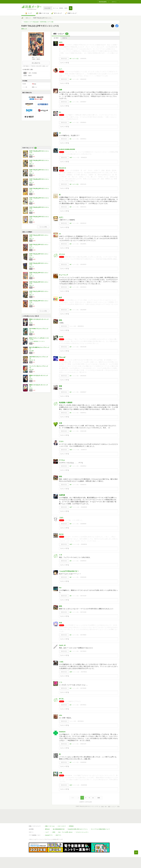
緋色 (61, 320)
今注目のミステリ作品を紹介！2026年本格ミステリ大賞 (38, 22)
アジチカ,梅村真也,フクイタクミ (37, 341)
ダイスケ (62, 254)
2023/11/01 (83, 184)
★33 (71, 544)
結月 (61, 297)
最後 (99, 798)
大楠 (61, 773)
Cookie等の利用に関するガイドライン (78, 829)
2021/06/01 (83, 244)
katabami (62, 732)
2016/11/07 (83, 744)
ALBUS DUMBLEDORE (67, 149)
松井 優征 (32, 351)
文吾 (61, 423)
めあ (61, 623)
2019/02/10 (83, 485)
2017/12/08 (83, 612)
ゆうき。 (62, 699)
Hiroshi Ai (62, 168)
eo (60, 234)
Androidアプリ (49, 835)
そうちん (62, 460)
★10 (71, 157)
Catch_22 (62, 645)
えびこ (61, 217)
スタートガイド (62, 826)
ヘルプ (47, 832)
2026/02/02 (83, 59)
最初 (73, 798)
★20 (71, 672)
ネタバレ (65, 38)
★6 (71, 184)
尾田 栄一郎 (32, 360)
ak (60, 133)
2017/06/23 (83, 651)
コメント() (75, 59)
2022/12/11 (83, 207)
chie (61, 715)
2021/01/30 (83, 347)
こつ (61, 682)
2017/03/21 (83, 705)
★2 (71, 102)
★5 (71, 79)
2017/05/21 (84, 672)
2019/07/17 (84, 450)
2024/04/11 (83, 139)
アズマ (61, 442)
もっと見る (43, 227)
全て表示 (56, 38)
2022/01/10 (83, 223)
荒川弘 (31, 323)
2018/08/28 (83, 524)
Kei (60, 588)
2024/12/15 (83, 79)
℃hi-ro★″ (63, 357)
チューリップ (63, 275)
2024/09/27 (83, 102)
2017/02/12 (81, 721)
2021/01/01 (83, 376)
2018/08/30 (84, 507)
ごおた (61, 518)
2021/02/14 (81, 326)
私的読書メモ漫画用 (66, 402)
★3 (71, 59)
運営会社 (47, 829)
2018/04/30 (83, 577)
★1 (71, 139)
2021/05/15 (83, 264)
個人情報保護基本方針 (59, 829)
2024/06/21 (83, 122)
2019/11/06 (83, 431)
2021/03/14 (83, 287)
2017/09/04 (83, 635)
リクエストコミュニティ (82, 832)
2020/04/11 (83, 413)
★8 (71, 431)
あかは (61, 534)
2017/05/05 (83, 688)
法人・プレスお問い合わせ (65, 832)
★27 (71, 507)
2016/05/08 (83, 762)
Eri (60, 112)
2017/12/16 (83, 596)
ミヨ (61, 555)
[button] (71, 8)
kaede (61, 337)
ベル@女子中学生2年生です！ (69, 571)
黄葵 (61, 386)
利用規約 (71, 826)
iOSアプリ (58, 835)
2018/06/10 (83, 561)
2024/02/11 (84, 157)
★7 (71, 466)
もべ (61, 69)
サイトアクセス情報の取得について (100, 829)
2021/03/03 (83, 310)
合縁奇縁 (62, 495)
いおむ (61, 662)
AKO (61, 42)
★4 (71, 122)
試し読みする (36, 63)
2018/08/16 (84, 544)
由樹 (61, 90)
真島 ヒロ (28, 18)
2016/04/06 (84, 785)
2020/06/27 (83, 392)
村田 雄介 (32, 369)
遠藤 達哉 (32, 332)
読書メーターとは (50, 826)
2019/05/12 (83, 466)
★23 (71, 450)
